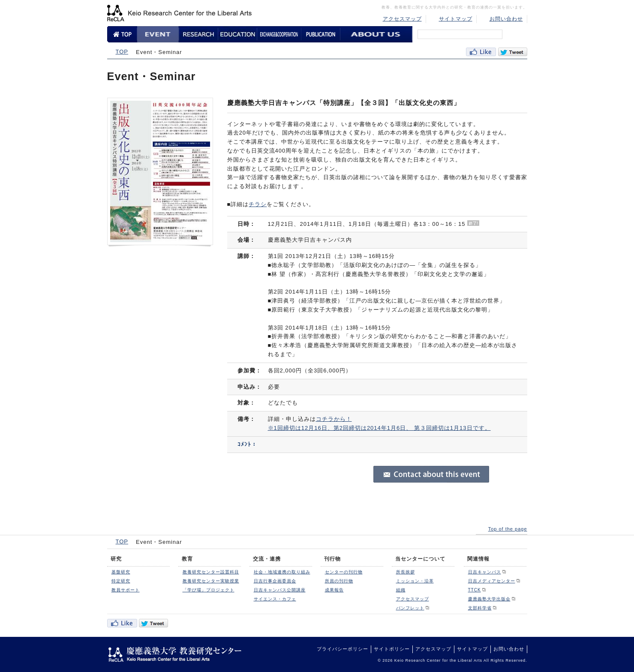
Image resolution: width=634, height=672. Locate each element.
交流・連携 (267, 559)
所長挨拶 (406, 572)
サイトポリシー (392, 649)
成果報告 (334, 590)
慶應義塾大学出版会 (489, 599)
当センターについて (420, 559)
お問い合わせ (506, 19)
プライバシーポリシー (343, 649)
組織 (401, 590)
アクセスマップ (402, 19)
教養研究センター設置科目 (211, 572)
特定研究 (121, 581)
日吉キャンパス (485, 572)
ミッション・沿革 (415, 581)
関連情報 (478, 559)
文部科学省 (480, 608)
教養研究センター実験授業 (211, 581)
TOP (122, 52)
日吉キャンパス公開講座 (280, 590)
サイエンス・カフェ (275, 599)
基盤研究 (121, 572)
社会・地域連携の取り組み (282, 572)
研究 (116, 559)
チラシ (258, 204)
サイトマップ (456, 19)
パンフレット (410, 608)
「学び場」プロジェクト (209, 590)
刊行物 (332, 559)
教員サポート (126, 590)
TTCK (475, 590)
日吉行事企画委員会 (275, 581)
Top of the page (508, 529)
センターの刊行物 (344, 572)
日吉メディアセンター (492, 581)
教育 (187, 559)
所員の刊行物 (339, 581)
